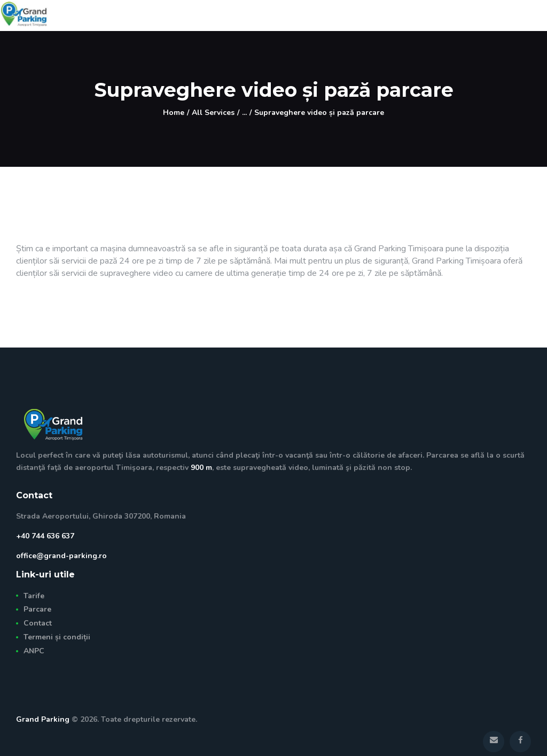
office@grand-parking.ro (61, 556)
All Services (213, 113)
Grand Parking (43, 719)
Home (174, 113)
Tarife (34, 596)
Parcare (37, 609)
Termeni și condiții (57, 637)
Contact (38, 623)
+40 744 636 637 (45, 536)
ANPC (34, 651)
